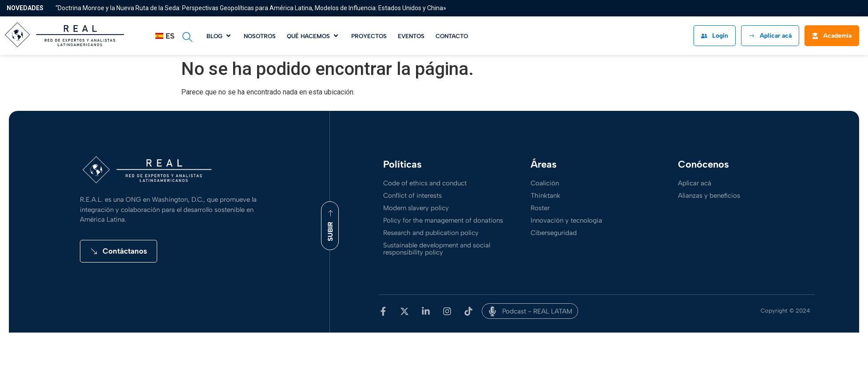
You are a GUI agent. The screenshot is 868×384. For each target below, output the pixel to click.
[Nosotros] (260, 35)
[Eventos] (411, 35)
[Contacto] (452, 35)
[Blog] (220, 35)
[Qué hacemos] (313, 35)
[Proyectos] (369, 35)
